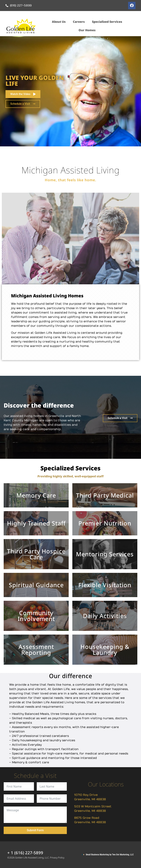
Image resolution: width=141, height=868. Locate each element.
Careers (79, 22)
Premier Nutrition (105, 523)
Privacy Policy (57, 858)
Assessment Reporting (36, 650)
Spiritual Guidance (36, 585)
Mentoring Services (105, 554)
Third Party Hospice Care (36, 554)
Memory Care (36, 495)
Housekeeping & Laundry (105, 650)
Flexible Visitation (105, 585)
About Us (59, 22)
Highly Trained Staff (36, 523)
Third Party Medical (105, 495)
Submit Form (35, 830)
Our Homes (87, 30)
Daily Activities (105, 616)
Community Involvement (36, 616)
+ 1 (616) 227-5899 (25, 853)
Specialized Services (107, 22)
